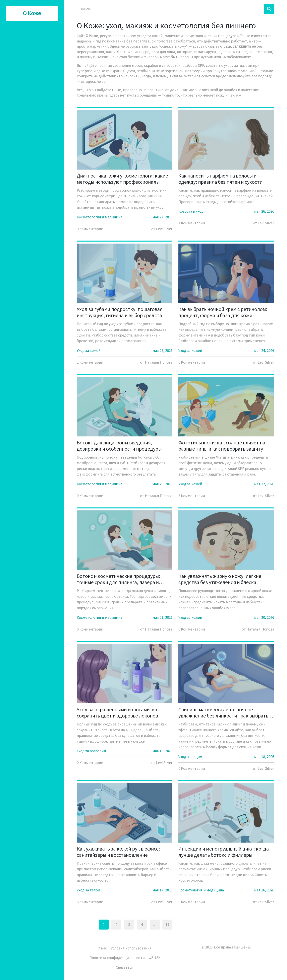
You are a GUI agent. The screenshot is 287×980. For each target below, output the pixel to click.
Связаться (125, 967)
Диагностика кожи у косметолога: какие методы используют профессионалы (122, 179)
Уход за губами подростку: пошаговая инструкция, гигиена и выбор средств (120, 312)
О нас (102, 948)
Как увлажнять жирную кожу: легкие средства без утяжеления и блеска (220, 579)
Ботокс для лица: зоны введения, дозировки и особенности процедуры (119, 446)
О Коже (32, 13)
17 (167, 925)
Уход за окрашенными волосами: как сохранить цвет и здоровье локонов (118, 713)
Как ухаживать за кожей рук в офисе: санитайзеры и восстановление (118, 852)
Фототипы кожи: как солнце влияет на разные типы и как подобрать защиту (222, 446)
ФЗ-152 (154, 958)
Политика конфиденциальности (117, 958)
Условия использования (131, 948)
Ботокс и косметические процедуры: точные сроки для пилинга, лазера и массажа (118, 579)
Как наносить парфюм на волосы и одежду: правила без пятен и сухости (220, 179)
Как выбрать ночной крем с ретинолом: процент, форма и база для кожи (223, 312)
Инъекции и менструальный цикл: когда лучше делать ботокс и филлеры (224, 852)
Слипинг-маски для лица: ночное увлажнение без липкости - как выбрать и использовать (225, 713)
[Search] (171, 9)
